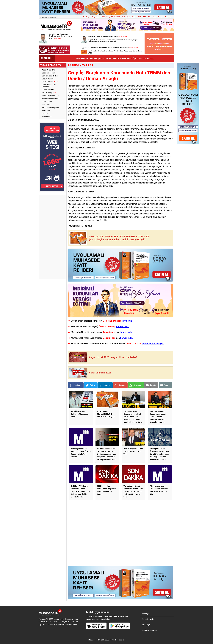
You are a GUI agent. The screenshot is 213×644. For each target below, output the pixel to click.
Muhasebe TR (94, 640)
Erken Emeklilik (50, 82)
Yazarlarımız (47, 117)
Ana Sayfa (87, 17)
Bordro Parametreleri (50, 76)
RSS (144, 17)
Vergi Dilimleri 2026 (113, 17)
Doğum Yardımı (48, 79)
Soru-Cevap (46, 105)
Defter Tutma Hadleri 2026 (132, 17)
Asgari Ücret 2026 (98, 17)
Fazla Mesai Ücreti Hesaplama (49, 86)
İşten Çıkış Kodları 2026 (51, 96)
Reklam (160, 17)
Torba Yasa (46, 111)
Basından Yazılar (48, 73)
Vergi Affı (45, 114)
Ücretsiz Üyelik (148, 619)
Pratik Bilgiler (47, 102)
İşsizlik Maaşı (49, 93)
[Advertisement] (52, 237)
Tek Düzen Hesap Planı (51, 108)
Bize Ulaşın (169, 17)
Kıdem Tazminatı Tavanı (51, 99)
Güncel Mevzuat (48, 90)
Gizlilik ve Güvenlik (149, 630)
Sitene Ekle (152, 17)
